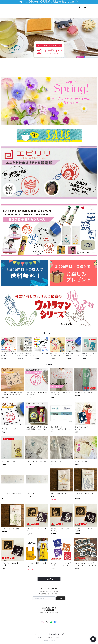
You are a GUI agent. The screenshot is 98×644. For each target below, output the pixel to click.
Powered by (49, 641)
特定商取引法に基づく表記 (57, 634)
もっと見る (49, 579)
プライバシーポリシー (40, 634)
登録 (61, 598)
